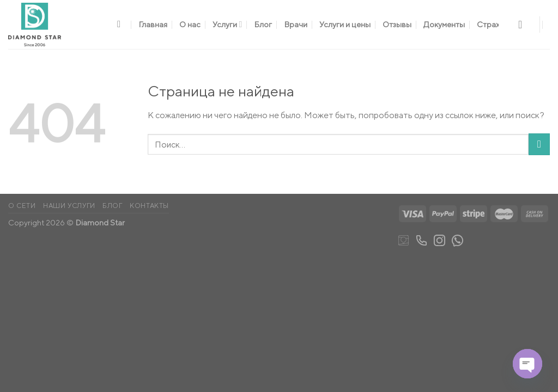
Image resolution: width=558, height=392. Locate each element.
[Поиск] (122, 25)
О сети (22, 206)
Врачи (296, 24)
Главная (153, 24)
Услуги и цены (345, 24)
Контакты (149, 206)
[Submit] (539, 144)
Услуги (227, 24)
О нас (190, 24)
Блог (263, 24)
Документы (444, 24)
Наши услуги (69, 206)
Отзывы (397, 24)
